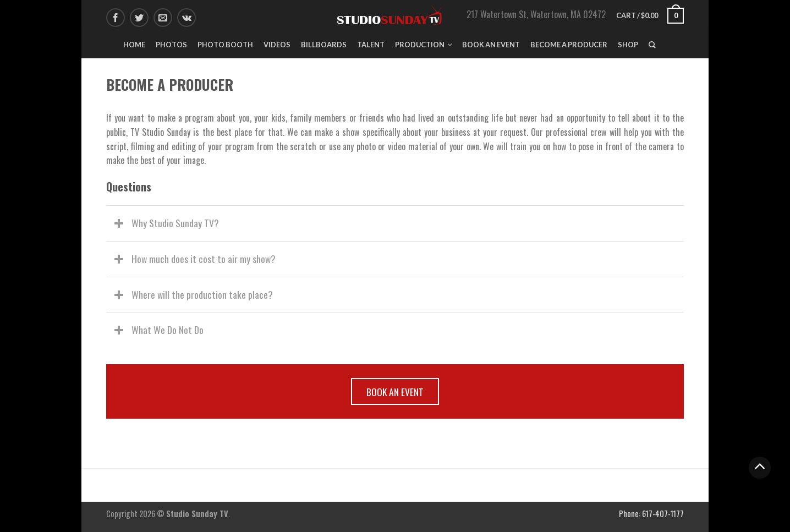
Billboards (324, 45)
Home (134, 45)
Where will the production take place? (202, 294)
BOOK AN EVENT (395, 392)
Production (420, 45)
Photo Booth (225, 45)
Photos (171, 45)
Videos (277, 45)
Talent (371, 45)
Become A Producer (569, 45)
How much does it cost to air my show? (204, 259)
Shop (628, 45)
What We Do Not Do (168, 330)
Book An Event (491, 45)
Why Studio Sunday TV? (175, 223)
